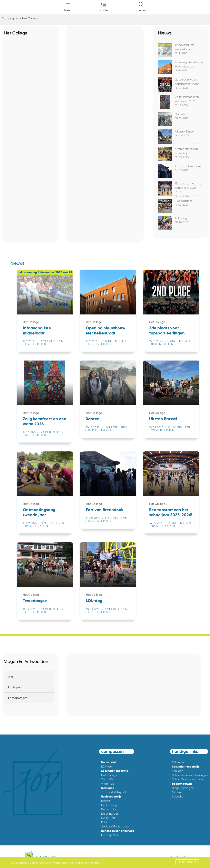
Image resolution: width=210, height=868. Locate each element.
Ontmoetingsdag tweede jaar (39, 512)
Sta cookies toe (187, 862)
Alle (11, 677)
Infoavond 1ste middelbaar (37, 330)
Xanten (180, 114)
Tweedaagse (184, 201)
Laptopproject (18, 698)
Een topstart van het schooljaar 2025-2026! (189, 188)
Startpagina (10, 18)
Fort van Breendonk (188, 166)
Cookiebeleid (180, 857)
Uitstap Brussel (185, 131)
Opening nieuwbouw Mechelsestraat (106, 330)
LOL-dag (181, 218)
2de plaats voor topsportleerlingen (167, 330)
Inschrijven (15, 687)
